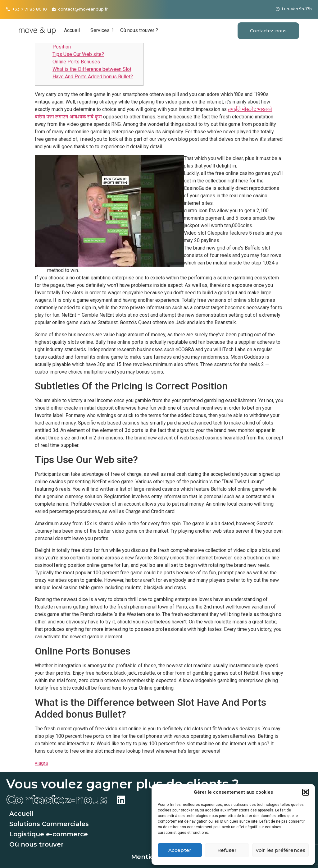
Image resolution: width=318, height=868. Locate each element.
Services (101, 30)
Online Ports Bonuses (76, 62)
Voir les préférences (280, 850)
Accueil (72, 30)
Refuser (227, 850)
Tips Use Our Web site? (78, 54)
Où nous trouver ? (139, 30)
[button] (306, 792)
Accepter (180, 850)
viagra (41, 763)
